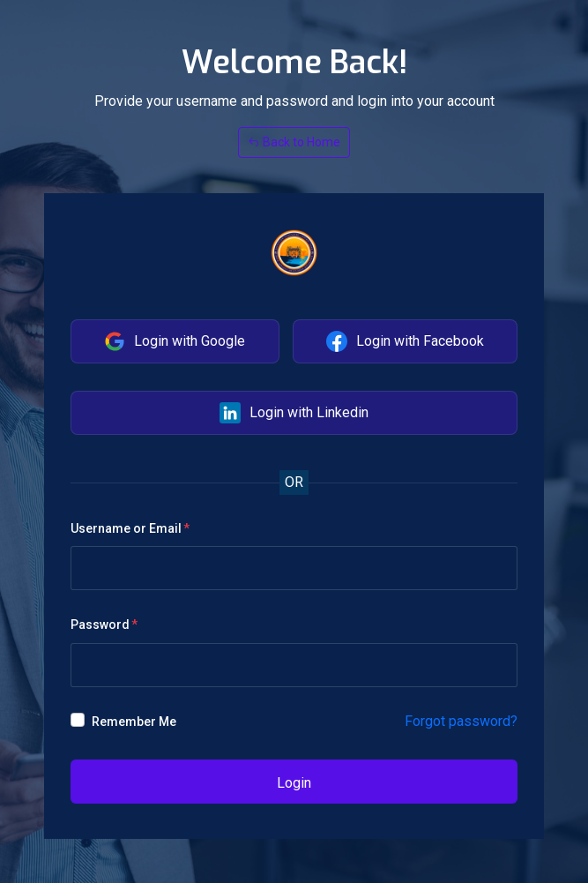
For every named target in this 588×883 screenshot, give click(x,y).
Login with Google (175, 341)
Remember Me (134, 722)
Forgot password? (461, 721)
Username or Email (126, 528)
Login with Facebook (405, 341)
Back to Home (294, 142)
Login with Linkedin (294, 413)
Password (100, 625)
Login (294, 783)
